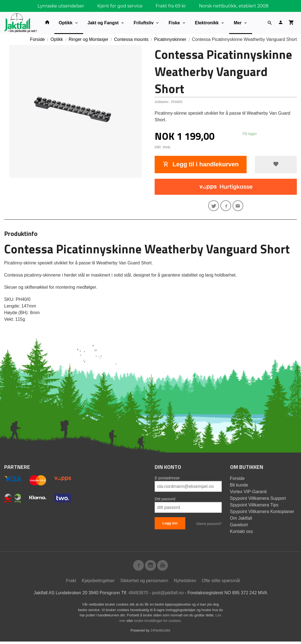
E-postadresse (167, 479)
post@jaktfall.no (168, 596)
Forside (37, 39)
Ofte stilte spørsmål (221, 583)
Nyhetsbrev (185, 583)
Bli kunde (239, 486)
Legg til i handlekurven (201, 164)
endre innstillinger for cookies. (158, 623)
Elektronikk (207, 23)
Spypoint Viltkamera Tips (254, 506)
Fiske (174, 23)
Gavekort (239, 526)
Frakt (71, 583)
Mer (237, 23)
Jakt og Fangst (103, 23)
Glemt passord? (209, 525)
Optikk (66, 23)
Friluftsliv (144, 23)
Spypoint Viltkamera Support (258, 500)
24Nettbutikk (160, 633)
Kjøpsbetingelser (98, 583)
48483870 (138, 596)
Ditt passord (165, 500)
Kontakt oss (242, 533)
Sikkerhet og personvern (144, 583)
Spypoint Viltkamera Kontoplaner (262, 513)
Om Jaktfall (241, 520)
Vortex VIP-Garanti (248, 493)
